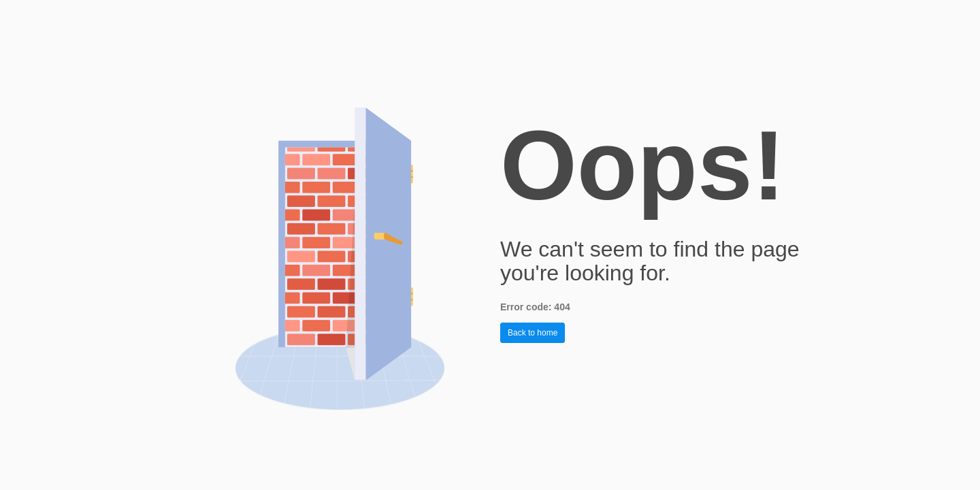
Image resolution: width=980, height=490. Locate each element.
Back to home (533, 333)
